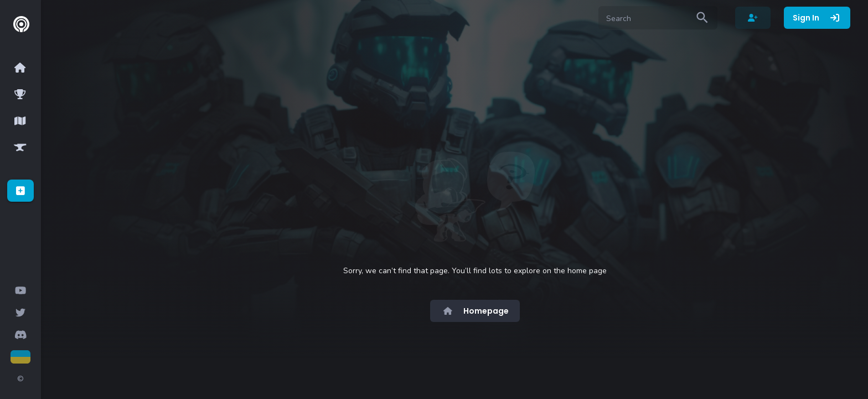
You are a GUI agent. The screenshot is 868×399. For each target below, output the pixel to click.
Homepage (475, 311)
